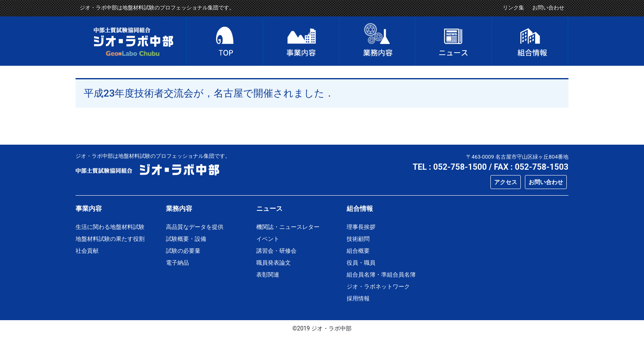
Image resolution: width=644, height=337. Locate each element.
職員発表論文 (274, 263)
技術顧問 (358, 239)
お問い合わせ (548, 8)
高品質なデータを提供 (195, 227)
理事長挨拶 (361, 227)
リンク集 (513, 8)
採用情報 (358, 298)
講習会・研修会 (276, 251)
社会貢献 (87, 251)
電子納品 (177, 263)
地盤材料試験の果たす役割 (110, 239)
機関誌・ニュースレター (288, 227)
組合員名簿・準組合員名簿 (381, 275)
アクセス (506, 182)
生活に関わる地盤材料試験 (110, 227)
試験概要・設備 (186, 239)
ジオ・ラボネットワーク (378, 286)
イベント (268, 239)
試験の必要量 (183, 251)
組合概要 (358, 251)
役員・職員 (361, 263)
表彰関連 (268, 275)
